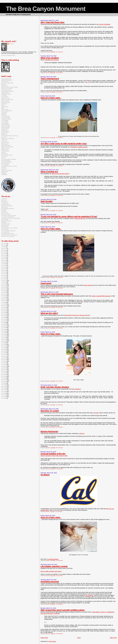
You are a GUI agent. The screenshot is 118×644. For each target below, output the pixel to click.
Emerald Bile (5, 97)
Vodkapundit (5, 172)
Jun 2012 (4, 265)
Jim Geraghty (5, 120)
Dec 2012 (4, 255)
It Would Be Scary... (6, 119)
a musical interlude (53, 559)
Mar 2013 (4, 250)
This (86, 82)
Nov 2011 (4, 277)
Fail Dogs (4, 211)
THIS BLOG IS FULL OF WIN (9, 166)
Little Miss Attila (5, 127)
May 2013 (4, 249)
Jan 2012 (4, 274)
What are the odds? (49, 313)
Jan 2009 (4, 333)
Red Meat (4, 222)
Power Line (4, 141)
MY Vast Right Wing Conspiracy (10, 136)
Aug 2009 (4, 321)
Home (79, 638)
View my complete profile (8, 55)
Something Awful (6, 224)
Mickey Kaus (5, 133)
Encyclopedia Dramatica (8, 209)
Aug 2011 (4, 280)
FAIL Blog (4, 210)
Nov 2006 (4, 376)
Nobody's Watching (6, 221)
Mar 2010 (4, 309)
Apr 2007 (4, 368)
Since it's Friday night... (51, 98)
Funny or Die (5, 213)
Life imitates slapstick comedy (54, 566)
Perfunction (4, 140)
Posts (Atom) (52, 641)
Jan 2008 (4, 353)
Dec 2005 (4, 395)
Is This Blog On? (6, 116)
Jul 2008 (4, 343)
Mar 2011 (4, 289)
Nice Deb (4, 137)
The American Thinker (7, 155)
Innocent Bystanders (7, 111)
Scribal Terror (5, 150)
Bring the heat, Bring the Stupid (9, 87)
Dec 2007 (4, 354)
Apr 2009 (4, 328)
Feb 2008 (4, 351)
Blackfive (4, 84)
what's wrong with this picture (60, 174)
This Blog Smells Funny (7, 234)
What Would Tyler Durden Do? (9, 235)
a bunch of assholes (104, 24)
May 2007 (4, 366)
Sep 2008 (4, 339)
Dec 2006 (4, 375)
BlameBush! (4, 86)
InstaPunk (4, 113)
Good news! (46, 283)
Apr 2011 (4, 287)
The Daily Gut (5, 229)
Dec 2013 (4, 243)
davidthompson (5, 93)
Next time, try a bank (50, 411)
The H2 (3, 158)
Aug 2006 (4, 381)
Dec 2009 (4, 314)
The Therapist (5, 165)
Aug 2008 (4, 341)
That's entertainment (50, 79)
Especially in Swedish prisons (79, 147)
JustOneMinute (5, 125)
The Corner (4, 156)
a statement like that (79, 218)
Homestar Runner (6, 214)
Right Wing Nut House (7, 147)
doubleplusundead (6, 94)
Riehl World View (6, 145)
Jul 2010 (4, 302)
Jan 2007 (4, 373)
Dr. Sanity (4, 95)
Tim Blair (4, 168)
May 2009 (4, 326)
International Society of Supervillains (11, 218)
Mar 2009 (4, 329)
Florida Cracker (5, 101)
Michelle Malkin (5, 132)
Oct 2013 (4, 245)
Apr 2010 (4, 307)
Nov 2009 (4, 316)
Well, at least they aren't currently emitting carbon (63, 610)
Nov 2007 (4, 356)
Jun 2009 (4, 324)
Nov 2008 (4, 336)
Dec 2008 (4, 334)
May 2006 (4, 386)
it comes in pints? (6, 118)
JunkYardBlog (5, 123)
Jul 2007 (4, 363)
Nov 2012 (4, 257)
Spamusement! (5, 225)
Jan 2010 (4, 312)
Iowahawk (4, 115)
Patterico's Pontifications (8, 138)
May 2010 (4, 306)
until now (82, 433)
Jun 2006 (4, 385)
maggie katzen (5, 129)
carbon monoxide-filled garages (101, 296)
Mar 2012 (4, 270)
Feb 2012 (4, 272)
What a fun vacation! (50, 58)
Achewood (4, 199)
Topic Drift (4, 169)
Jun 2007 (4, 365)
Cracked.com (5, 203)
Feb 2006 (4, 392)
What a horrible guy (49, 172)
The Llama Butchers (7, 162)
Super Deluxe (5, 227)
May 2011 (4, 286)
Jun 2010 (4, 304)
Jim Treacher (5, 122)
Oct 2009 (4, 317)
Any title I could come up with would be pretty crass (64, 144)
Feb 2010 (4, 311)
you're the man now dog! (8, 236)
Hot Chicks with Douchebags (9, 215)
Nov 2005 (4, 397)
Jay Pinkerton (5, 220)
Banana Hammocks (49, 431)
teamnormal (4, 154)
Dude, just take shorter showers (55, 387)
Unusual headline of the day (53, 454)
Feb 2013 (4, 252)
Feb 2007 (4, 371)
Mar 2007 (4, 370)
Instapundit (4, 112)
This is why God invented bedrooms (57, 294)
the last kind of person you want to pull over (77, 315)
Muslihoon (4, 134)
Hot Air (3, 105)
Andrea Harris (5, 82)
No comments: (60, 52)
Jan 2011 (4, 292)
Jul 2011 (4, 282)
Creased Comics (6, 204)
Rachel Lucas (5, 144)
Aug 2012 (4, 262)
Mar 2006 (4, 390)
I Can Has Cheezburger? (8, 217)
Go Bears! (45, 475)
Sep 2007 (4, 360)
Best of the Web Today (7, 83)
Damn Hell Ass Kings (7, 206)
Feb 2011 (4, 291)
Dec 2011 (4, 275)
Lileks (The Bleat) (6, 126)
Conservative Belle (6, 90)
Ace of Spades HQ (6, 79)
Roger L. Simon (5, 148)
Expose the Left (5, 98)
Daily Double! (47, 201)
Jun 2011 (4, 284)
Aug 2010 (4, 301)
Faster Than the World (7, 100)
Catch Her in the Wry (7, 89)
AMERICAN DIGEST (7, 80)
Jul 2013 (4, 247)
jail (47, 209)
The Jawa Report (6, 161)
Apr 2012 (4, 269)
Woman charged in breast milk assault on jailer (54, 456)
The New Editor (5, 163)
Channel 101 (5, 202)
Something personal (50, 582)
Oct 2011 (4, 279)
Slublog (3, 152)
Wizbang (4, 173)
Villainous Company (6, 170)
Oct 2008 (4, 338)
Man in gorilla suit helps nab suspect (51, 571)
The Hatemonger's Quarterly (9, 159)
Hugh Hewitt (5, 107)
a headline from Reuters (52, 60)
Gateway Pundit (5, 102)
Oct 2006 (4, 378)
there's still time (88, 285)
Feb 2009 (4, 331)
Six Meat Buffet (5, 151)
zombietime (4, 175)
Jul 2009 (4, 323)
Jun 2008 (4, 344)
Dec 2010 (4, 294)
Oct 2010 (4, 297)
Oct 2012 (4, 259)
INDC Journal (5, 109)
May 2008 (4, 346)
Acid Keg (4, 200)
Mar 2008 (4, 349)
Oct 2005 (4, 398)
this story (96, 413)
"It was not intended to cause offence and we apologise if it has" (69, 217)
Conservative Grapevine (8, 91)
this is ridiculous (76, 389)
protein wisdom (5, 143)
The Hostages (89, 595)
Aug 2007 (4, 361)
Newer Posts (44, 638)
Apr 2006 (4, 388)
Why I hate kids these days (53, 22)
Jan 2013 (4, 254)
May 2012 (4, 267)
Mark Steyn (4, 130)
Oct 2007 (4, 358)
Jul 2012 (4, 264)
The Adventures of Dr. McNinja (9, 228)
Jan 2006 (4, 393)
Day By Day (4, 207)
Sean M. (12, 44)
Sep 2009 (4, 319)
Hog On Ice (4, 104)
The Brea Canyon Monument (46, 9)
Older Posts (113, 638)
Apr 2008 (4, 348)
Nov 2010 (4, 296)
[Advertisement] (11, 28)
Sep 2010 (4, 299)
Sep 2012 (4, 260)
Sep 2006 (4, 380)
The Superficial (5, 232)
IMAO (3, 108)
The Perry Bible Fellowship (8, 231)
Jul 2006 (4, 383)
